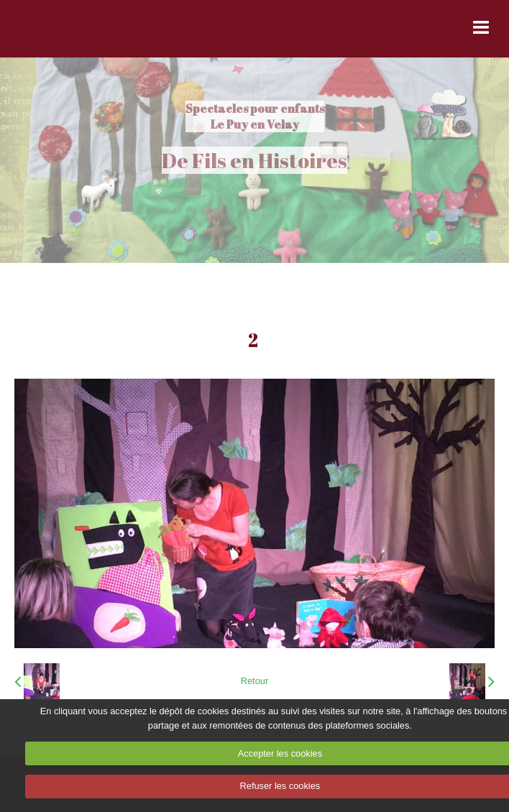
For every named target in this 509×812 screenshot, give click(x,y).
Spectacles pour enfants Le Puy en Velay (255, 116)
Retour (254, 681)
